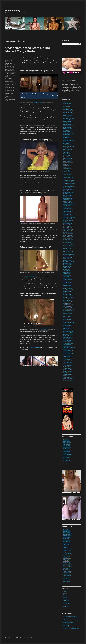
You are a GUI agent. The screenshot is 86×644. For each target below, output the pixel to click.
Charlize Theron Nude (68, 178)
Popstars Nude (66, 458)
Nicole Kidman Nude (68, 308)
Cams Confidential (67, 546)
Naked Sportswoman (34, 347)
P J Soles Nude (66, 315)
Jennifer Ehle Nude (67, 243)
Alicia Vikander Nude (68, 105)
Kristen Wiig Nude (67, 265)
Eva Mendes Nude (67, 207)
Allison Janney (30, 276)
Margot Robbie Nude (68, 288)
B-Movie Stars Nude (68, 129)
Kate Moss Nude (67, 256)
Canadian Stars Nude (68, 549)
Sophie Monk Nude (67, 346)
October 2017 (66, 606)
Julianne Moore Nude (68, 253)
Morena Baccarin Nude (68, 302)
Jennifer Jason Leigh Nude (69, 244)
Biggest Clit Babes (67, 537)
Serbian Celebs (9, 96)
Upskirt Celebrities (67, 371)
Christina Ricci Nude (68, 182)
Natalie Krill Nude (67, 303)
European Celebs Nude (11, 68)
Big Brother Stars (67, 138)
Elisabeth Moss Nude (68, 198)
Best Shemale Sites (67, 533)
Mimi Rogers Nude (67, 300)
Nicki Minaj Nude (67, 306)
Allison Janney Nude (10, 59)
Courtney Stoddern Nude (69, 191)
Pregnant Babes (67, 570)
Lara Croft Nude (66, 269)
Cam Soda (65, 548)
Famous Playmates (67, 212)
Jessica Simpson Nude (68, 251)
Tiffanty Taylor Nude (68, 361)
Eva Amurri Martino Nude (69, 204)
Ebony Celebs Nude (67, 197)
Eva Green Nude (67, 206)
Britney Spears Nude (68, 149)
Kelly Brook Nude (67, 259)
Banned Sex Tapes (67, 443)
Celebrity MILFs (67, 167)
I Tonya (7, 87)
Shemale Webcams (67, 573)
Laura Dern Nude (67, 272)
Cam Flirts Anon (67, 543)
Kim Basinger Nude (67, 263)
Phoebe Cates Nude (67, 318)
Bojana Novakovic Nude (68, 142)
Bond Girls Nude (67, 144)
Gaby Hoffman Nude (68, 219)
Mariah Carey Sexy (67, 291)
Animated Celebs (67, 446)
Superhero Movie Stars (68, 351)
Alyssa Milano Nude (67, 109)
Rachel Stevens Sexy (68, 325)
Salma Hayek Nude (67, 337)
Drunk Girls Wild (67, 550)
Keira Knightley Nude (68, 257)
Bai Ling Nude (66, 130)
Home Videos (13, 86)
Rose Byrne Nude (67, 336)
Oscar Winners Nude (68, 314)
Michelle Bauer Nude (68, 294)
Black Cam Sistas (67, 540)
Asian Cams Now (67, 534)
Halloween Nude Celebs (68, 229)
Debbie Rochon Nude (68, 194)
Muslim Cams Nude (67, 567)
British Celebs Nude (67, 148)
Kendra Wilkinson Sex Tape (69, 262)
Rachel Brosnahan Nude (68, 322)
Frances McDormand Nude (69, 217)
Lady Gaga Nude (67, 268)
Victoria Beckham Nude (68, 379)
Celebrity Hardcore (67, 166)
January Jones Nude (67, 235)
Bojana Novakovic (44, 330)
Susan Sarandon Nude (68, 354)
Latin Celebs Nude (67, 271)
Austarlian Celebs (9, 80)
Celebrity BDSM (66, 157)
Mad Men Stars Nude (68, 286)
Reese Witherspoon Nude (69, 331)
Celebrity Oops (13, 65)
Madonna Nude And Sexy (69, 287)
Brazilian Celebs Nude (68, 145)
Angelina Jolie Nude (67, 115)
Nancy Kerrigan (13, 92)
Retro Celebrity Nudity (68, 333)
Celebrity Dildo (66, 164)
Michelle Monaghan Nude (69, 296)
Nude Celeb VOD (67, 444)
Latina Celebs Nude (67, 455)
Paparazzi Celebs (12, 72)
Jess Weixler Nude (67, 247)
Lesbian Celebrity (67, 275)
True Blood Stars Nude (68, 367)
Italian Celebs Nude (67, 232)
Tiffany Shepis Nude (68, 362)
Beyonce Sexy (66, 136)
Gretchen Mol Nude (67, 226)
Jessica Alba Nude (67, 249)
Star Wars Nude (66, 349)
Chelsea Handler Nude (68, 179)
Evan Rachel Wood (67, 209)
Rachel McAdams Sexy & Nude (70, 324)
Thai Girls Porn (66, 579)
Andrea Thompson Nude (69, 114)
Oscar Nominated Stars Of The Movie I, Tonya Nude (28, 50)
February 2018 (66, 601)
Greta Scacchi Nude (67, 225)
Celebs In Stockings (67, 176)
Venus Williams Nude (68, 377)
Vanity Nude (66, 376)
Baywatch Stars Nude (68, 536)
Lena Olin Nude (66, 274)
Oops (10, 95)
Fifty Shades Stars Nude (68, 216)
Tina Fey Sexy (66, 364)
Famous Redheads (67, 213)
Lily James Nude (67, 278)
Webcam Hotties (67, 582)
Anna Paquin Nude (67, 120)
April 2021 (65, 592)
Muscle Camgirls (67, 565)
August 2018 (66, 593)
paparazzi (14, 95)
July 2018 (65, 595)
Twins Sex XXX (66, 580)
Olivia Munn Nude (67, 312)
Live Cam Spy (66, 561)
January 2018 (66, 602)
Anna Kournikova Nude (68, 117)
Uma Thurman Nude (68, 370)
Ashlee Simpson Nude (68, 123)
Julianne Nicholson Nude (69, 254)
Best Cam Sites (66, 530)
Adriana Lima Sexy (67, 104)
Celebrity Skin (66, 440)
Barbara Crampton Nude (68, 133)
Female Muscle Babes (68, 555)
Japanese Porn (66, 559)
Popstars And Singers (68, 321)
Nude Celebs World (67, 568)
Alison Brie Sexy (67, 107)
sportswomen (8, 99)
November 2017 (66, 605)
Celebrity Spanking (67, 175)
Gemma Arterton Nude (68, 220)
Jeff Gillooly (12, 87)
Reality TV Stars (67, 328)
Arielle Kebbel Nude (67, 121)
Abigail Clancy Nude (67, 102)
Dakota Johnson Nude (68, 192)
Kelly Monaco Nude (67, 260)
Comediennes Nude (67, 188)
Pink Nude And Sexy (67, 320)
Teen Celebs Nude (67, 358)
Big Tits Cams (66, 539)
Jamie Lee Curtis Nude (68, 234)
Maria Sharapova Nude (68, 290)
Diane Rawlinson (9, 83)
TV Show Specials (67, 368)
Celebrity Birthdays (67, 160)
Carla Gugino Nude (67, 154)
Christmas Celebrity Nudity (69, 185)
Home (79, 11)
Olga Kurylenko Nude (68, 311)
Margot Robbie (38, 102)
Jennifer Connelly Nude (68, 241)
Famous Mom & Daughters (69, 210)
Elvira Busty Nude (67, 201)
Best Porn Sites (66, 531)
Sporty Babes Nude (67, 576)
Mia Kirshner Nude (67, 293)
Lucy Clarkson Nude (67, 284)
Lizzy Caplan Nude (67, 283)
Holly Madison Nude (68, 231)
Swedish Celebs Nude (68, 355)
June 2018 (65, 596)
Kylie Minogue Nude (67, 266)
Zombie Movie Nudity (68, 380)
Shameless (11, 98)
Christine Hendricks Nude (69, 183)
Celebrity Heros (66, 452)
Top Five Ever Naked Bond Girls (70, 617)
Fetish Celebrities (67, 215)
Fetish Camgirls (67, 556)
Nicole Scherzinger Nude (69, 309)
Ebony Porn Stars (67, 552)
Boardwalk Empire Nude (68, 141)
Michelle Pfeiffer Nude (68, 297)
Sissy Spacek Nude (67, 345)
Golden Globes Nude (68, 223)
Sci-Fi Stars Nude (67, 340)
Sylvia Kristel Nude (67, 357)
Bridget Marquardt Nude (68, 146)
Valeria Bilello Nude (67, 374)
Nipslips (7, 93)
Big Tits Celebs (66, 139)
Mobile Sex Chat (67, 562)
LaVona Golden (9, 90)
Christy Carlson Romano (68, 186)
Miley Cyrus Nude (67, 299)
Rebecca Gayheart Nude (68, 330)
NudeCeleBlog (13, 11)
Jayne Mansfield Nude (68, 237)
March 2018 (66, 599)
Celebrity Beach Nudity (68, 158)
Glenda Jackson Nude (68, 222)
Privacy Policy (16, 638)
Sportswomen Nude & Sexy (69, 348)
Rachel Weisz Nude (67, 327)
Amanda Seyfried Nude (68, 111)
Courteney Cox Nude (68, 189)
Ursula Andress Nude (68, 373)
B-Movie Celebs (67, 450)
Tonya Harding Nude (68, 365)
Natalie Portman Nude (68, 305)
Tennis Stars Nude (67, 359)
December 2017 (66, 604)
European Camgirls (67, 553)
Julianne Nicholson (10, 89)
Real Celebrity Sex (67, 459)
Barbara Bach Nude (67, 132)
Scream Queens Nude (68, 342)
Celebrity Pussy (66, 172)
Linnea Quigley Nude (68, 280)
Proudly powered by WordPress (27, 638)
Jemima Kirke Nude (67, 238)
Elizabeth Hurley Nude (68, 200)
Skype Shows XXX (67, 574)
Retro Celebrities (67, 460)
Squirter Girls (66, 577)
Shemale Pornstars (67, 571)
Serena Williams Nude (68, 343)
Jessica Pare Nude (67, 250)
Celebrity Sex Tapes (10, 66)
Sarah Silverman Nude (68, 339)
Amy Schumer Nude (67, 112)
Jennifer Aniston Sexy (68, 240)
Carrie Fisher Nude (67, 155)
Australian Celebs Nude (11, 60)
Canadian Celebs (67, 152)
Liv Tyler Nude (66, 281)
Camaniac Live (66, 545)
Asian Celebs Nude (67, 124)
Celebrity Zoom (66, 441)
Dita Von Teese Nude (68, 195)
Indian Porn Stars (67, 558)
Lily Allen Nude (66, 277)
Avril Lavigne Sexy (67, 127)
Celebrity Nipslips (67, 169)
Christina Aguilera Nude (68, 180)
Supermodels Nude (67, 352)
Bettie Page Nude (67, 135)
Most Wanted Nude (67, 564)
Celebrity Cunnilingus (68, 163)
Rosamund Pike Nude (68, 334)
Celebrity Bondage (67, 161)
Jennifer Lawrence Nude (68, 246)
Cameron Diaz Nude (67, 151)
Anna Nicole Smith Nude (68, 118)
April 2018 (65, 598)
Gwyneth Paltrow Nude (68, 228)
